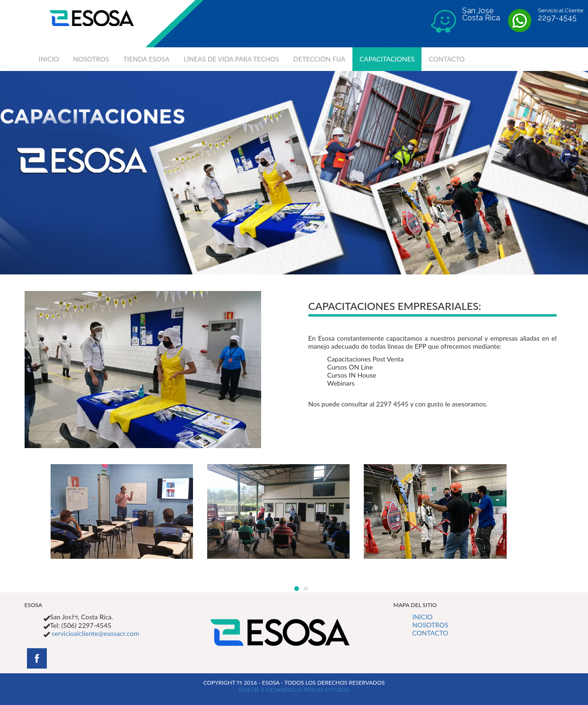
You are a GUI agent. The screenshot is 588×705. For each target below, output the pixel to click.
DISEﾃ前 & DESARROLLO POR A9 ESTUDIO (294, 690)
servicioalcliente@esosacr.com (95, 633)
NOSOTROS (91, 59)
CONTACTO (447, 59)
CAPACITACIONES (387, 59)
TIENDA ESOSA (147, 59)
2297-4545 (557, 18)
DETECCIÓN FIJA (319, 59)
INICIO (49, 59)
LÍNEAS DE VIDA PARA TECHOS (231, 59)
